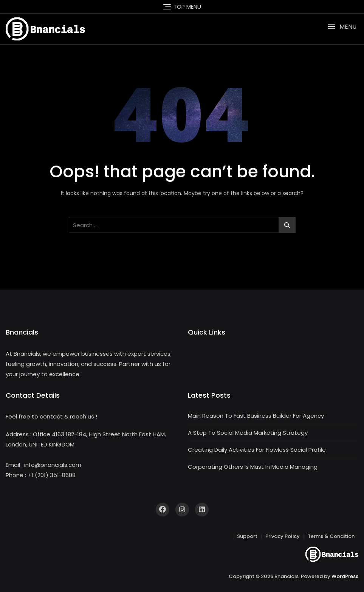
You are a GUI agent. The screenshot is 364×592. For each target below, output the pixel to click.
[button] (342, 27)
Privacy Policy (283, 536)
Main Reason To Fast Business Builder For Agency (256, 416)
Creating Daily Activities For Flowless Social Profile (257, 450)
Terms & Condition (331, 536)
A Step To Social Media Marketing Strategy (248, 433)
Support (247, 536)
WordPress (345, 576)
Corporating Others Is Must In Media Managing (253, 467)
